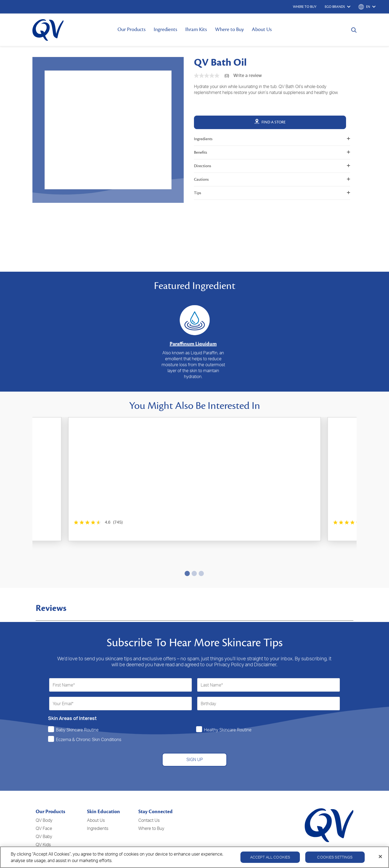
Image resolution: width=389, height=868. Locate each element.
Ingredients (165, 29)
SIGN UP (195, 724)
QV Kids (43, 809)
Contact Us (149, 785)
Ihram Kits (196, 29)
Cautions (272, 179)
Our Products (132, 29)
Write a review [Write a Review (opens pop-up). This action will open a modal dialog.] (248, 75)
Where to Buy (229, 29)
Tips (272, 193)
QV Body (44, 785)
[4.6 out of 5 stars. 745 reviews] (65, 522)
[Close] (380, 857)
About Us (262, 29)
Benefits (272, 152)
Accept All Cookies (270, 857)
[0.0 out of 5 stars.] (279, 522)
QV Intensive (48, 817)
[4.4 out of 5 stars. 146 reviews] (173, 522)
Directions (272, 166)
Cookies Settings (335, 857)
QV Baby (44, 801)
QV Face (44, 793)
